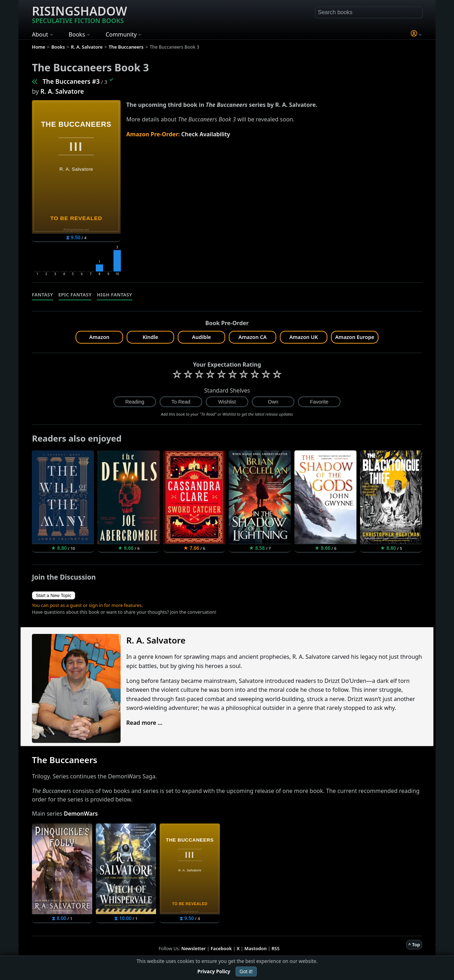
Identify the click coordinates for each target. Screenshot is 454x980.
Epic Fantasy (75, 295)
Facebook (221, 948)
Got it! (246, 971)
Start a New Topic (54, 595)
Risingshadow (79, 14)
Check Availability (206, 134)
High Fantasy (114, 295)
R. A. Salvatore (62, 91)
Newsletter (193, 948)
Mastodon (256, 948)
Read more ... (144, 723)
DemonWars (81, 814)
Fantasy (43, 295)
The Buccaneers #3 (71, 81)
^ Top (414, 945)
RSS (276, 948)
